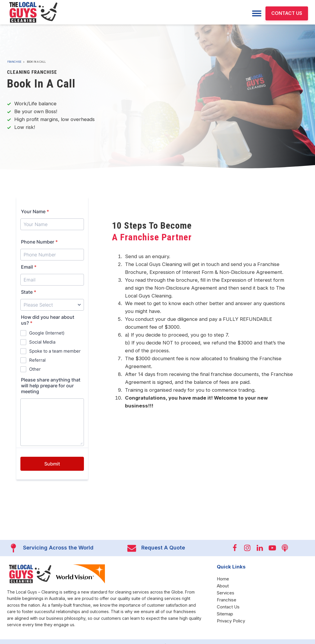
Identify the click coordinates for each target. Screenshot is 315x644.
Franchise (14, 62)
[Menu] (257, 13)
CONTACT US (287, 13)
